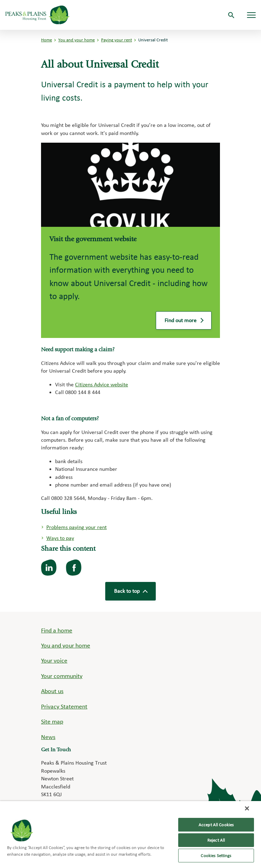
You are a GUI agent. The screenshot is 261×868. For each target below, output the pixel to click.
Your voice (54, 660)
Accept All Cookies (216, 825)
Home (46, 40)
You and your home (76, 40)
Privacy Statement (64, 706)
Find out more (184, 322)
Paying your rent (116, 40)
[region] (130, 835)
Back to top (130, 591)
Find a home (57, 630)
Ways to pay (60, 538)
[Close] (247, 808)
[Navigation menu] (251, 15)
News (48, 737)
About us (52, 691)
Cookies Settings (216, 856)
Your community (62, 676)
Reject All (216, 840)
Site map (52, 721)
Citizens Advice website (102, 384)
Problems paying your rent (76, 527)
